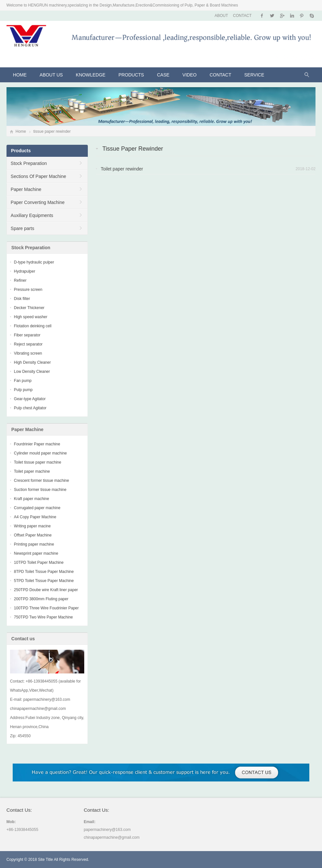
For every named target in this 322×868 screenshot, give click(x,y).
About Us (51, 75)
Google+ (282, 16)
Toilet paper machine (32, 471)
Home (20, 75)
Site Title (46, 860)
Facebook (262, 16)
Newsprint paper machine (36, 553)
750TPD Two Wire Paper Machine (43, 617)
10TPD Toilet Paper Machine (39, 563)
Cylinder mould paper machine (40, 453)
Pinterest (302, 16)
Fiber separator (27, 335)
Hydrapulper (25, 271)
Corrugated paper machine (37, 508)
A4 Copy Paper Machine (35, 517)
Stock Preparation (29, 163)
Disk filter (22, 299)
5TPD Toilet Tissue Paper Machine (44, 581)
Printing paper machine (34, 544)
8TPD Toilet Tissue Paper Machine (44, 572)
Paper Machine (26, 189)
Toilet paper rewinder (122, 169)
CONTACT (242, 16)
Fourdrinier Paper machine (37, 444)
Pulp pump (23, 390)
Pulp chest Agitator (30, 408)
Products (131, 75)
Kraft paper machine (32, 499)
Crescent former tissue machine (41, 481)
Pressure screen (28, 290)
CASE (163, 75)
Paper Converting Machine (38, 202)
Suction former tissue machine (40, 490)
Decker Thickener (29, 308)
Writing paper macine (32, 526)
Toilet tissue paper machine (38, 462)
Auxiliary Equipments (32, 215)
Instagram (292, 16)
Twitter (272, 16)
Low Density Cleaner (32, 372)
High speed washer (31, 317)
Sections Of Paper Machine (38, 176)
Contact (220, 75)
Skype (311, 16)
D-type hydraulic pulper (34, 262)
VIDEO (190, 75)
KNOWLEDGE (91, 75)
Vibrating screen (28, 353)
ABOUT (221, 16)
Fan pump (23, 381)
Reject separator (28, 344)
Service (254, 75)
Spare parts (22, 228)
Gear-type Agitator (30, 399)
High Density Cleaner (32, 362)
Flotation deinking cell (33, 326)
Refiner (20, 280)
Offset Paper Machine (33, 535)
